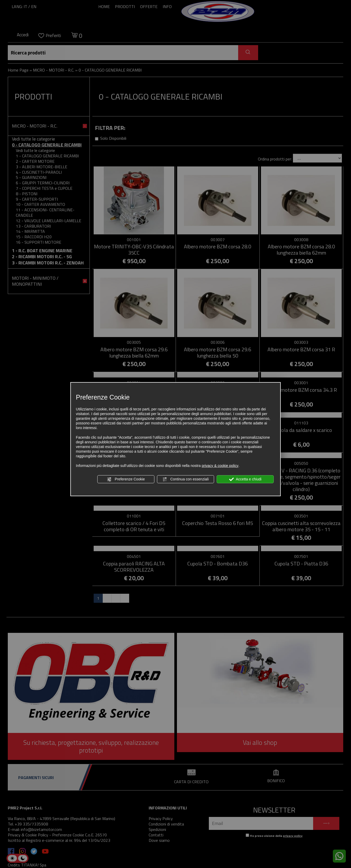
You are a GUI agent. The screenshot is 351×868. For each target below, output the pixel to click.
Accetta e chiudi (245, 479)
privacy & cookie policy (220, 466)
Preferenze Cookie (126, 479)
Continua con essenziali (186, 479)
